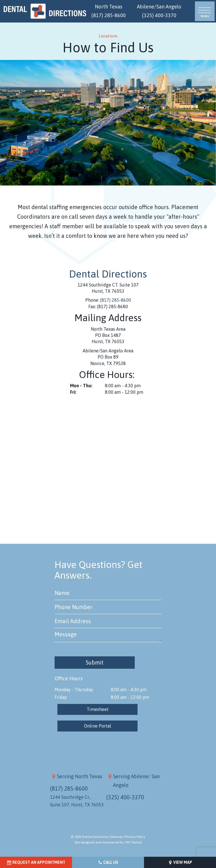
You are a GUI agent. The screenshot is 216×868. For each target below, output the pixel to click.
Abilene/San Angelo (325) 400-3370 (159, 11)
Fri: (73, 392)
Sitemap (116, 837)
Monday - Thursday (74, 690)
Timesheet (98, 709)
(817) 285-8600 (116, 300)
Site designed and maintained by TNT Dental (108, 842)
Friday (61, 697)
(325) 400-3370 (125, 797)
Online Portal (98, 726)
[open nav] (205, 11)
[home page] (45, 11)
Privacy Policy (135, 837)
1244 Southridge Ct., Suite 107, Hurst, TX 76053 (77, 801)
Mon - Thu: (81, 386)
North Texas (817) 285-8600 (109, 11)
